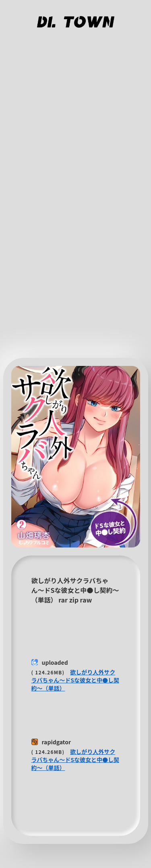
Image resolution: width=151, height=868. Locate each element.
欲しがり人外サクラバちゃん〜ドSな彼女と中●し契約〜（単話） (75, 680)
